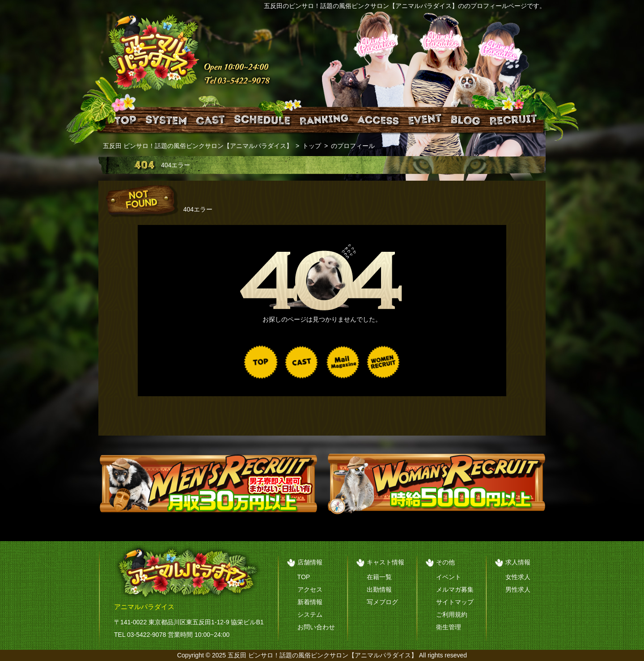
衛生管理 (449, 627)
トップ (312, 146)
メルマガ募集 (455, 589)
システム (310, 614)
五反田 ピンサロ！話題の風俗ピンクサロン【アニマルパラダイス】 (198, 146)
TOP (304, 577)
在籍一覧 (379, 577)
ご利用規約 (452, 614)
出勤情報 (379, 589)
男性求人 (518, 589)
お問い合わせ (316, 627)
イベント (449, 577)
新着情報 (310, 602)
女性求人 (518, 577)
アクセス (310, 589)
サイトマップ (455, 602)
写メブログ (382, 602)
